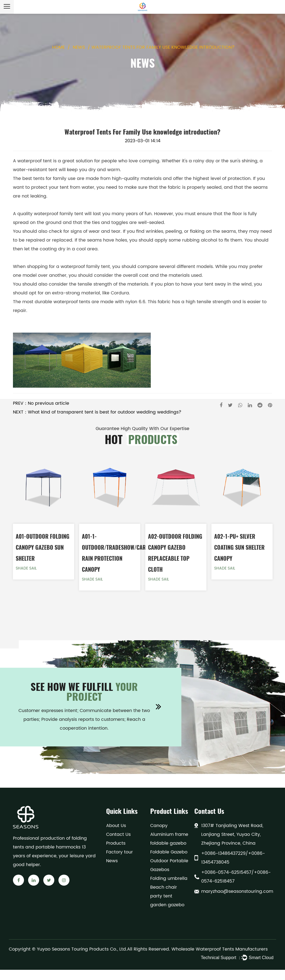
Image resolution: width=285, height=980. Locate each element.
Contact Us (118, 834)
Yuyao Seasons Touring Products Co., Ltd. (82, 949)
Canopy (159, 826)
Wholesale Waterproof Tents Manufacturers (220, 949)
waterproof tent (35, 161)
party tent (161, 896)
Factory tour (119, 852)
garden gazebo (167, 905)
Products (116, 843)
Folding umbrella (169, 878)
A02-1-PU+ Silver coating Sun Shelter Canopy (239, 547)
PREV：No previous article (41, 403)
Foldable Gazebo (169, 852)
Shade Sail (26, 568)
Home (58, 47)
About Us (116, 826)
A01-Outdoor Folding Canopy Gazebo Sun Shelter (43, 547)
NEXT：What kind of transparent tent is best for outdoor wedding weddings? (97, 412)
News (79, 47)
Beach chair (164, 887)
